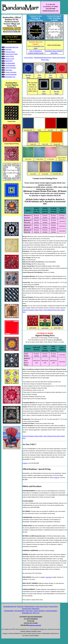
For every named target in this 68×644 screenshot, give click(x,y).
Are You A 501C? (29, 58)
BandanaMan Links (10, 77)
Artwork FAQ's (9, 61)
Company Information (11, 72)
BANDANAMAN (38, 617)
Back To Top (36, 613)
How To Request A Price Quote (52, 310)
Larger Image (33, 328)
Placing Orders (45, 60)
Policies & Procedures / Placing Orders (33, 310)
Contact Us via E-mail (35, 625)
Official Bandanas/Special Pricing (43, 58)
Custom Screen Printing (11, 54)
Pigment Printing (9, 56)
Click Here (48, 577)
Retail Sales (8, 50)
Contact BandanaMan (11, 74)
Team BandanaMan (10, 65)
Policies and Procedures (59, 58)
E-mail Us (25, 463)
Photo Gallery (9, 70)
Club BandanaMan (10, 63)
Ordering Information (11, 68)
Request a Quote (10, 59)
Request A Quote (26, 609)
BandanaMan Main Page (12, 47)
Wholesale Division (10, 52)
